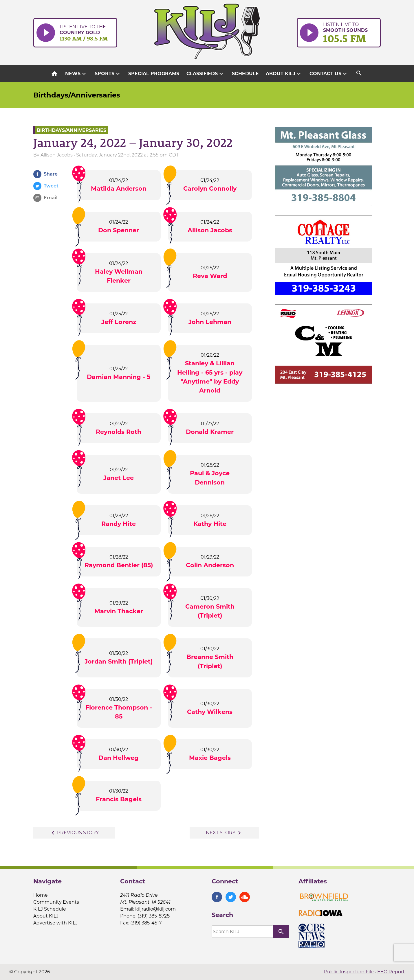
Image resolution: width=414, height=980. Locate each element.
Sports (108, 74)
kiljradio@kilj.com (155, 909)
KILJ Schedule (50, 909)
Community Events (56, 902)
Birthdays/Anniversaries (77, 95)
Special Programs (154, 74)
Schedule (245, 74)
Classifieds (206, 74)
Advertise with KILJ (55, 923)
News (76, 74)
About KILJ (284, 74)
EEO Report (391, 972)
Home (41, 895)
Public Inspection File (349, 972)
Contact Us (329, 74)
